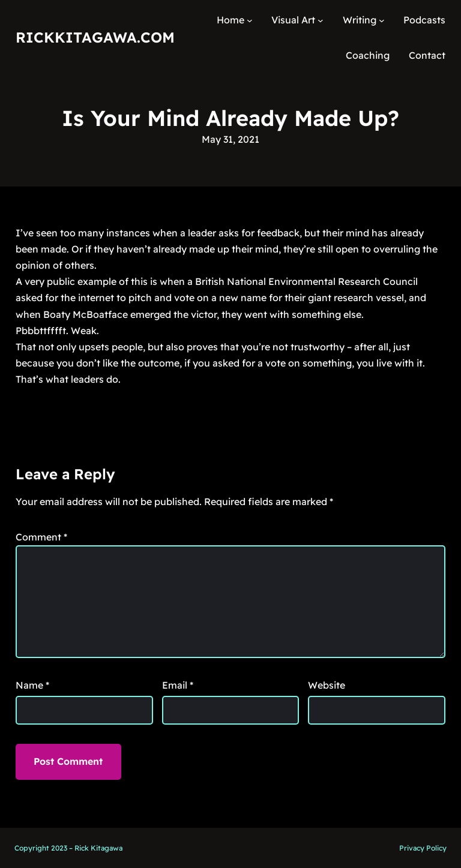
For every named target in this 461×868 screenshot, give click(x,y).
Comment (41, 537)
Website (327, 685)
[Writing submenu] (382, 20)
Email (178, 685)
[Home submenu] (250, 20)
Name (32, 685)
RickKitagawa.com (95, 37)
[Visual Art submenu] (321, 20)
